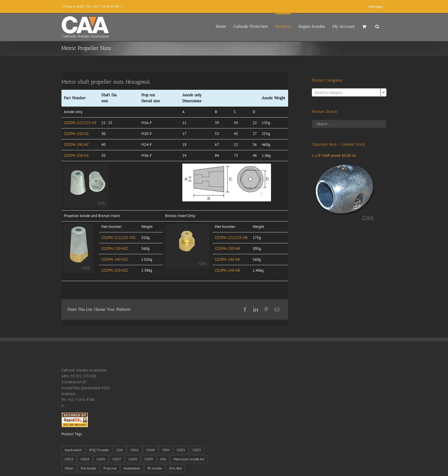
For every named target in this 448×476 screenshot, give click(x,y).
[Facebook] (245, 309)
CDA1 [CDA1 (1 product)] (135, 450)
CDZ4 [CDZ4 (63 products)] (85, 459)
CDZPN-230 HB (227, 248)
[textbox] (349, 93)
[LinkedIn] (256, 309)
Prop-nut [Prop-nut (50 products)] (110, 468)
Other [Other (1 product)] (69, 468)
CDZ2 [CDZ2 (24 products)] (197, 450)
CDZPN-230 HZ (76, 134)
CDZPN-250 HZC (115, 270)
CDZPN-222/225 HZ (80, 123)
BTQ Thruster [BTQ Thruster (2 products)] (99, 450)
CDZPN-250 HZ (76, 155)
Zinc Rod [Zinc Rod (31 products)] (175, 468)
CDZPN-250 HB (227, 270)
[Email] (277, 309)
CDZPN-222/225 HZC (119, 238)
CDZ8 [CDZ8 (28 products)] (133, 459)
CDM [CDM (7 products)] (166, 450)
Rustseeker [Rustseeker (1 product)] (132, 468)
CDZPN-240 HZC (115, 259)
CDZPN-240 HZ (76, 145)
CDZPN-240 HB (227, 259)
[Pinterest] (266, 309)
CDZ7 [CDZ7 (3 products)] (117, 459)
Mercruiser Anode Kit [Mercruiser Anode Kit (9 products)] (189, 459)
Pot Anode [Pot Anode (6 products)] (88, 468)
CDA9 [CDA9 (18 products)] (151, 450)
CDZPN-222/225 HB (231, 238)
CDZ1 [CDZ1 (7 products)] (181, 450)
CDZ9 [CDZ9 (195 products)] (149, 459)
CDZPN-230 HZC (115, 248)
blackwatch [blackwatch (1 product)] (73, 450)
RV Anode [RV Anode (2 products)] (155, 468)
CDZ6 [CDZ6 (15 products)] (101, 459)
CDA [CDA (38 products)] (120, 450)
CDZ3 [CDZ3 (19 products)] (69, 459)
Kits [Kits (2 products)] (163, 459)
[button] (377, 26)
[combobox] (349, 92)
